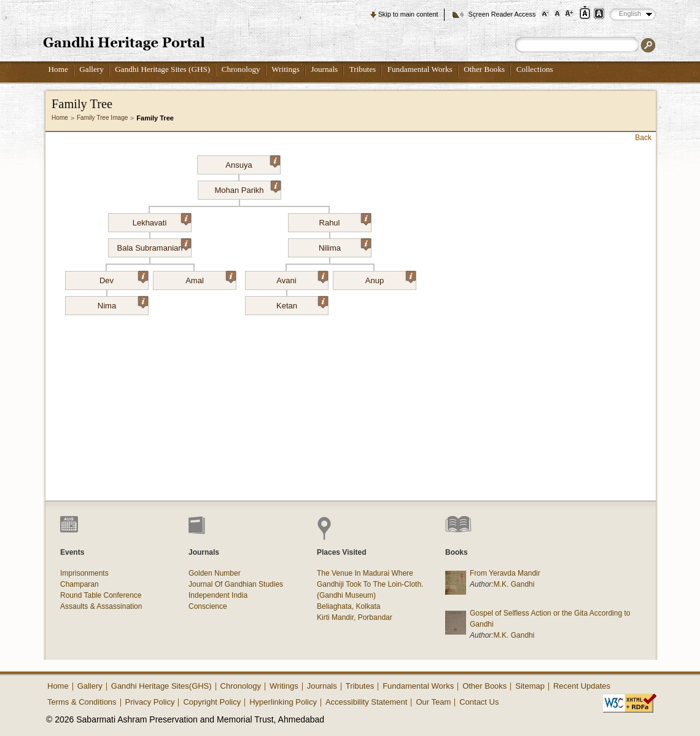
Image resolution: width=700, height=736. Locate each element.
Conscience (208, 606)
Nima (123, 303)
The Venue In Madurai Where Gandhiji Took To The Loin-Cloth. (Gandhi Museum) (370, 584)
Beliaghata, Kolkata (348, 606)
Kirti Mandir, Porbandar (355, 617)
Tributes (363, 69)
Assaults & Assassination (101, 606)
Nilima (345, 246)
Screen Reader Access (502, 14)
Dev (124, 278)
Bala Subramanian (154, 246)
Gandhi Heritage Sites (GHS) (162, 69)
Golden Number (215, 573)
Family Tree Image (102, 118)
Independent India (218, 595)
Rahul (345, 221)
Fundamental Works (420, 69)
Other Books (484, 69)
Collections (535, 69)
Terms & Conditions (82, 702)
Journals (324, 69)
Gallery (91, 69)
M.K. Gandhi (514, 584)
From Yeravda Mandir (505, 573)
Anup (391, 278)
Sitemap (530, 686)
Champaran (80, 584)
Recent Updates (582, 686)
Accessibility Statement (367, 702)
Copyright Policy (212, 702)
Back (643, 138)
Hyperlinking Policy (283, 702)
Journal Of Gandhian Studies (236, 584)
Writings (286, 69)
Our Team (433, 702)
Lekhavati (162, 221)
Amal (211, 278)
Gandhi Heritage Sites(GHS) (161, 686)
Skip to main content (408, 14)
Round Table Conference (101, 595)
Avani (302, 278)
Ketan (302, 303)
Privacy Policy (150, 702)
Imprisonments (84, 573)
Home (58, 69)
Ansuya (253, 163)
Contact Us (479, 702)
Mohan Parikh (247, 188)
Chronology (241, 69)
